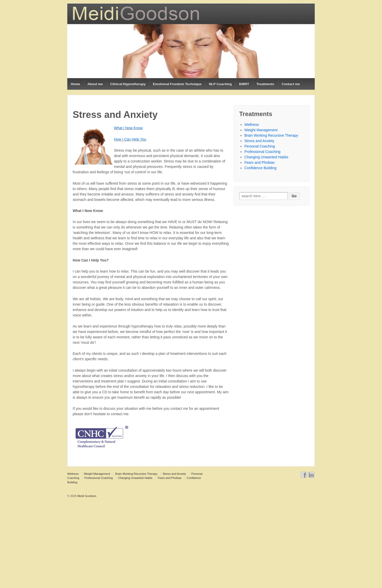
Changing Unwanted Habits (266, 157)
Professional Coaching (262, 152)
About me (95, 84)
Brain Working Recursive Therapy (271, 135)
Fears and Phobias (260, 162)
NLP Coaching (221, 84)
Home (76, 84)
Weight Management (261, 130)
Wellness (252, 125)
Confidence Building (260, 168)
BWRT (244, 84)
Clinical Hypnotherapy (128, 84)
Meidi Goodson (86, 496)
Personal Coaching (260, 146)
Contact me (291, 84)
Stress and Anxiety (259, 141)
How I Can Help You (130, 139)
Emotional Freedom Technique (177, 84)
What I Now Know (128, 128)
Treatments (265, 84)
